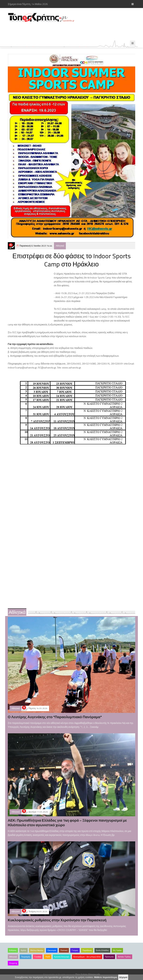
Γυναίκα (38, 957)
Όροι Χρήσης (82, 974)
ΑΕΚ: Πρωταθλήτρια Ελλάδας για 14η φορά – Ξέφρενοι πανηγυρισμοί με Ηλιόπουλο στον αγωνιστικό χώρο (67, 823)
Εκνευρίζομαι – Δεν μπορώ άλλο (87, 957)
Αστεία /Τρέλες (124, 957)
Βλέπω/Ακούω (37, 950)
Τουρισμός (26, 957)
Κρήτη (23, 950)
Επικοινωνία (94, 974)
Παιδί (48, 957)
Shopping (13, 963)
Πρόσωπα (109, 957)
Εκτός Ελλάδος (102, 950)
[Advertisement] (72, 31)
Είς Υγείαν (117, 950)
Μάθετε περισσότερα (106, 977)
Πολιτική (64, 950)
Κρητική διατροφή (62, 957)
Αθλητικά (60, 246)
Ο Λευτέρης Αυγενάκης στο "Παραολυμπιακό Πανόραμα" (55, 717)
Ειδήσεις (13, 950)
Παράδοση (87, 950)
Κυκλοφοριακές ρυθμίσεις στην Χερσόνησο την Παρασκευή (57, 920)
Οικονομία (52, 950)
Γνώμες (75, 950)
